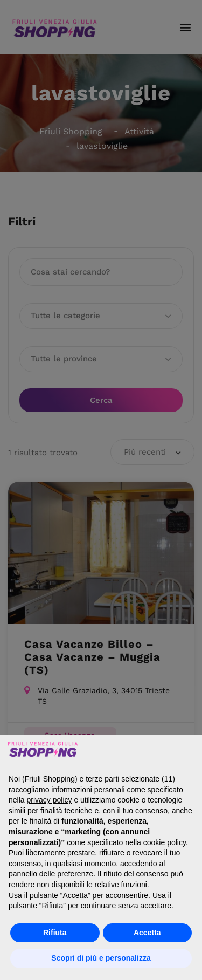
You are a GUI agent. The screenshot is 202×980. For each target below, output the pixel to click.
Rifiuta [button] (55, 933)
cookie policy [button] (165, 842)
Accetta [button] (147, 933)
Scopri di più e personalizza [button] (101, 958)
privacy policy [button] (49, 800)
